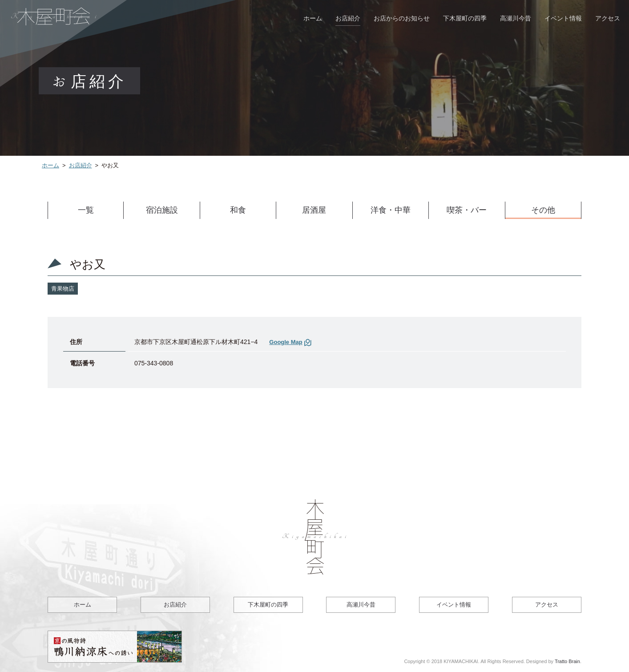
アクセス (608, 18)
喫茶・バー (467, 210)
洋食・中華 (391, 210)
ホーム (313, 18)
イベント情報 (563, 18)
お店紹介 (348, 18)
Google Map (286, 342)
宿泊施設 (162, 210)
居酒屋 (314, 210)
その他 (543, 210)
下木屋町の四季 (465, 18)
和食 (238, 210)
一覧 (86, 210)
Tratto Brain (567, 661)
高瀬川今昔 (516, 18)
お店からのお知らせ (402, 18)
